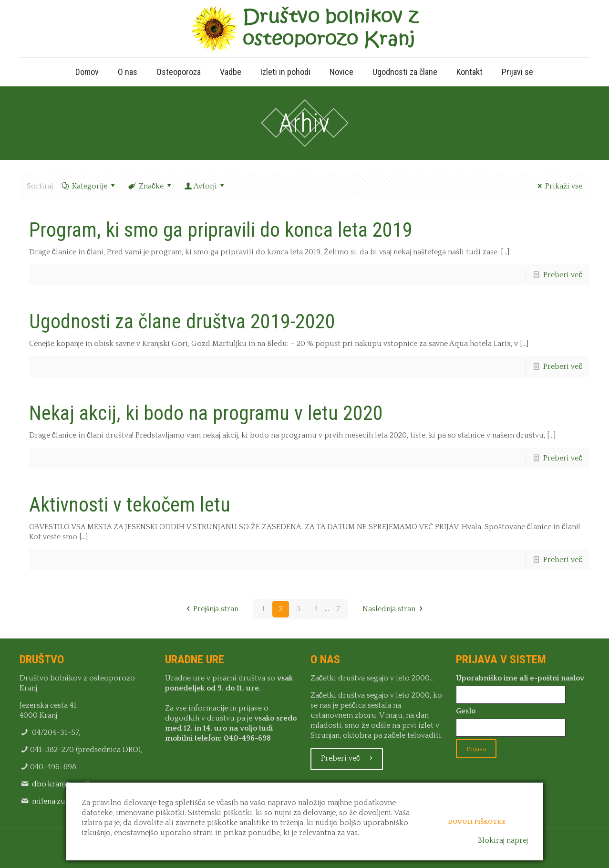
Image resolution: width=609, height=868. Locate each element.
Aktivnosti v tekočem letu (130, 505)
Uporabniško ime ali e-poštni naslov (520, 678)
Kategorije (89, 186)
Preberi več (563, 275)
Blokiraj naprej (503, 840)
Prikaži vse (558, 186)
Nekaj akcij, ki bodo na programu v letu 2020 (206, 413)
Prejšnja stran (211, 609)
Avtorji (205, 186)
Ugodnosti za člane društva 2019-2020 (182, 321)
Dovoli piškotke (477, 821)
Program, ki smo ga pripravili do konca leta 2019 (221, 230)
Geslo (466, 711)
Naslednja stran (394, 609)
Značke (150, 186)
